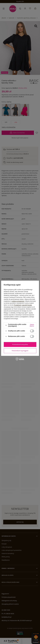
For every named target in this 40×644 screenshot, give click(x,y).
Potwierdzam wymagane (20, 351)
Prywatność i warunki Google (23, 305)
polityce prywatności (18, 301)
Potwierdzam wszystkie (20, 344)
